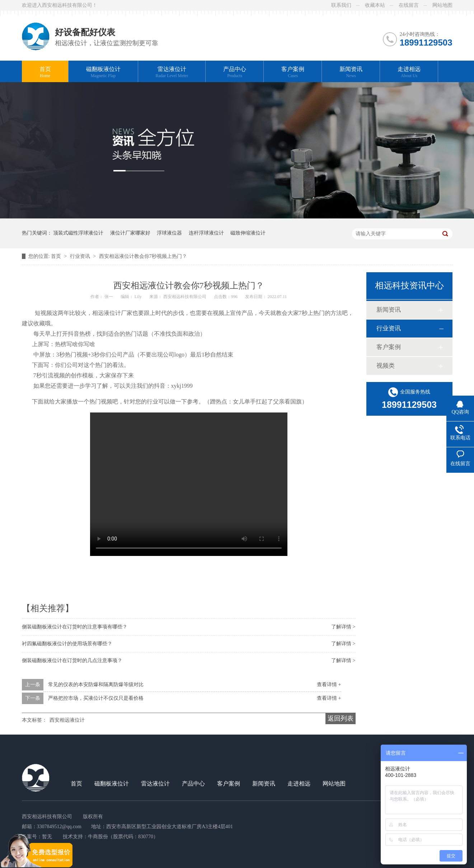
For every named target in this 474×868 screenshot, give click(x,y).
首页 (45, 72)
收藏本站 (375, 5)
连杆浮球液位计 (206, 233)
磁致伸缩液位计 (248, 233)
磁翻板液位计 (103, 72)
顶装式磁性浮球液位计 (78, 233)
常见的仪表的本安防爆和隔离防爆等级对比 (96, 685)
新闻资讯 (351, 72)
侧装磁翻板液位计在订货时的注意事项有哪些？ (75, 627)
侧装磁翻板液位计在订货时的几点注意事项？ (72, 661)
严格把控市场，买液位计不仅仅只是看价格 (96, 698)
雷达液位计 (172, 72)
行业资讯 (81, 256)
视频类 (386, 366)
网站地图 (442, 5)
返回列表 (341, 718)
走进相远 (409, 72)
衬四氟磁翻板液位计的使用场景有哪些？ (67, 644)
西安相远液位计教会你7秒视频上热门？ (143, 256)
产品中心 (235, 72)
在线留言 (409, 5)
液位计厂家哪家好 (130, 233)
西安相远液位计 (67, 720)
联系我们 (341, 5)
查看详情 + (329, 685)
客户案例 (293, 72)
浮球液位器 (169, 233)
